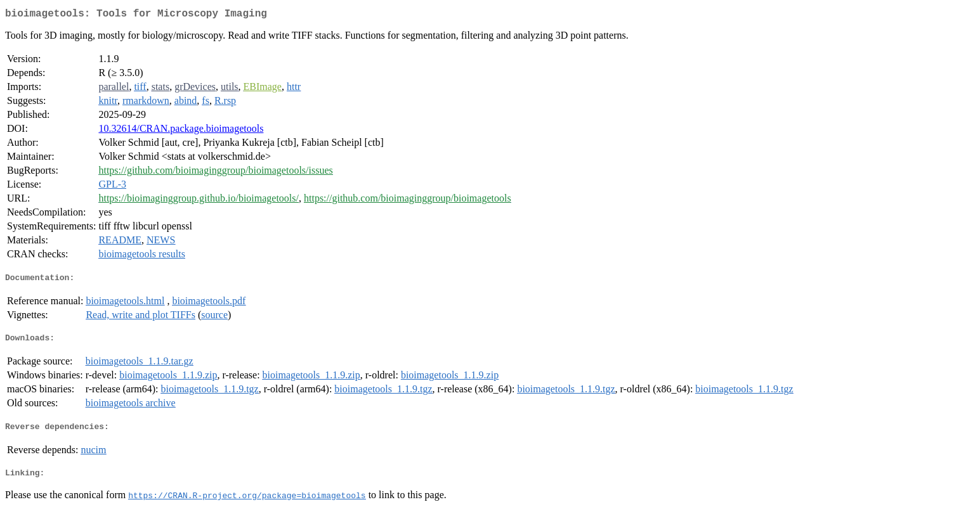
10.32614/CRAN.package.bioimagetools (181, 131)
